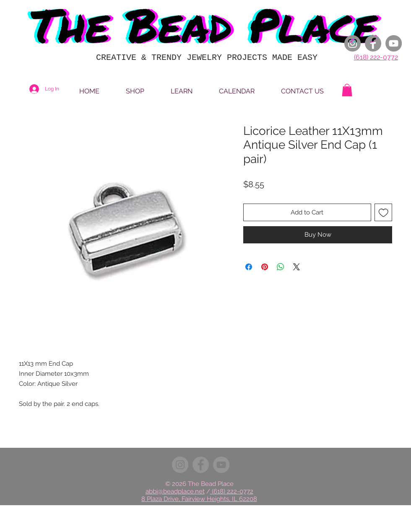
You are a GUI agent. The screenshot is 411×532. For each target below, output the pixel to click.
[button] (347, 90)
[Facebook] (373, 43)
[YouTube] (394, 43)
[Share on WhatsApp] (281, 267)
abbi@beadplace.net (175, 491)
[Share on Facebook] (249, 267)
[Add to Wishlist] (384, 213)
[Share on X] (297, 267)
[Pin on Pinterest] (265, 267)
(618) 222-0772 (376, 57)
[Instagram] (352, 43)
